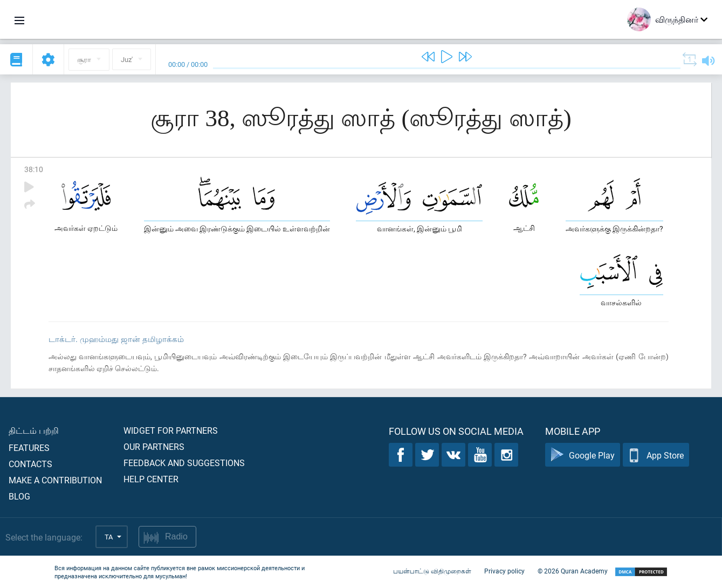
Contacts (30, 464)
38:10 (34, 169)
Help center (151, 479)
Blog (19, 496)
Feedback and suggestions (184, 463)
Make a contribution (55, 480)
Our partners (154, 446)
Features (29, 447)
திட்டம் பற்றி (34, 430)
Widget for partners (171, 430)
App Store (656, 455)
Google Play (583, 455)
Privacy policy (504, 571)
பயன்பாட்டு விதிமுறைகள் (432, 571)
